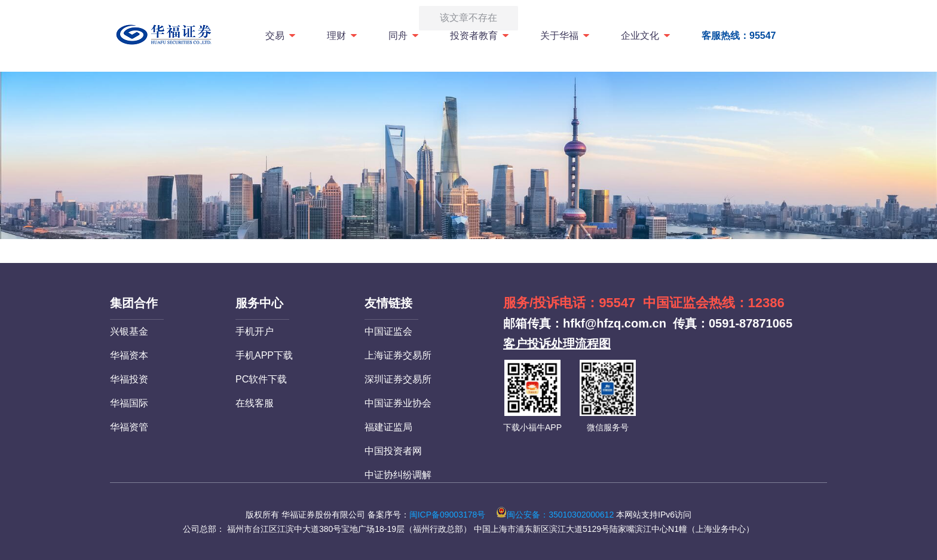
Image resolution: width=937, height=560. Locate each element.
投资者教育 (480, 36)
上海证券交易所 (398, 355)
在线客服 (255, 403)
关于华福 (566, 36)
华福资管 (129, 427)
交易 (281, 36)
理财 (343, 36)
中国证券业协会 (398, 403)
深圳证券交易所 (398, 379)
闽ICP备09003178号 (448, 515)
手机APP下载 (264, 355)
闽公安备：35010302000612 (555, 515)
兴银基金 (129, 331)
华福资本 (129, 355)
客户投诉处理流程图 (557, 344)
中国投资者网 (393, 451)
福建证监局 (388, 427)
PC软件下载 (261, 379)
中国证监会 (388, 331)
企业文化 (646, 36)
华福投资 (129, 379)
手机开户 (255, 331)
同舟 (404, 36)
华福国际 (129, 403)
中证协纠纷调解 (398, 475)
